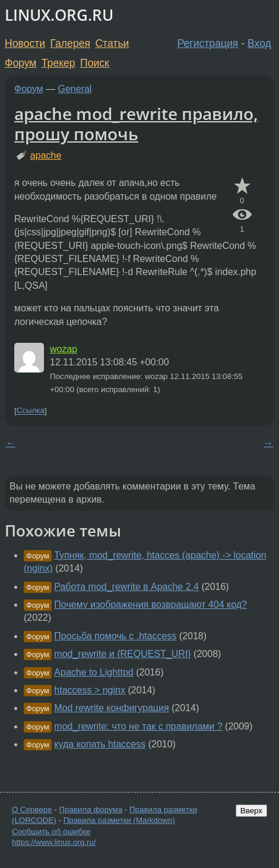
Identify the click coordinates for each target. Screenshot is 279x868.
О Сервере (32, 809)
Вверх (251, 811)
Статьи (112, 43)
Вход (259, 43)
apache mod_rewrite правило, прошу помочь (136, 124)
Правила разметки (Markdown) (119, 820)
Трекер (58, 63)
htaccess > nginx (90, 690)
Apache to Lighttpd (93, 672)
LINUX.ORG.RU (59, 15)
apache (46, 155)
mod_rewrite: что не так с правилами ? (138, 726)
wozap (64, 349)
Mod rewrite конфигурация (111, 708)
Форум (20, 63)
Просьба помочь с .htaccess (115, 636)
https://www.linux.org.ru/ (54, 842)
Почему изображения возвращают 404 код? (150, 605)
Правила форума (91, 809)
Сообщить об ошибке (51, 831)
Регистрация (208, 43)
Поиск (95, 63)
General (75, 89)
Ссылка (31, 411)
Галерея (70, 43)
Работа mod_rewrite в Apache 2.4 (126, 587)
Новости (25, 43)
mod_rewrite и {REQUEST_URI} (122, 654)
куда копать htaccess (100, 744)
